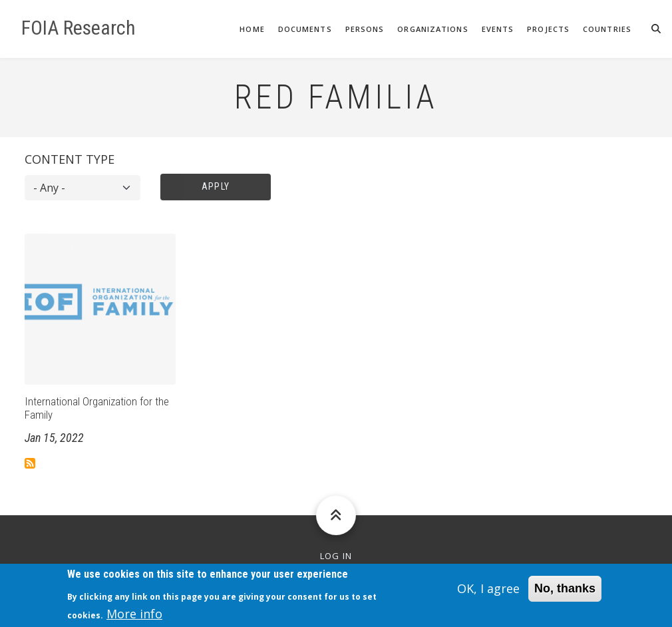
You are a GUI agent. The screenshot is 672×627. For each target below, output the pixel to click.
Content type (70, 159)
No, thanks (565, 592)
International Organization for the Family (97, 408)
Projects (548, 29)
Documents (305, 29)
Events (498, 29)
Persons (365, 29)
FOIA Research (79, 28)
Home (252, 29)
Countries (607, 29)
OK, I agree (488, 592)
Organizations (432, 29)
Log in (336, 556)
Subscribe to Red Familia (30, 463)
